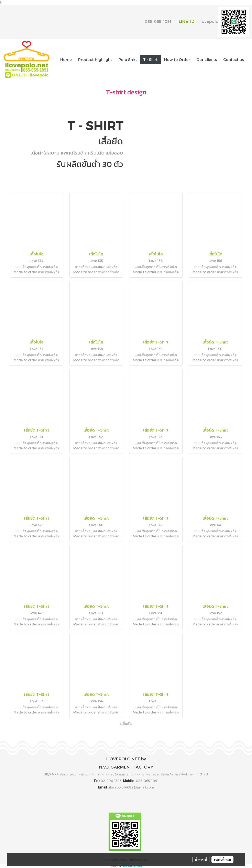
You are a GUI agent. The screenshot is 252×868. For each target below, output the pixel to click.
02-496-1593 (111, 781)
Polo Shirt (128, 59)
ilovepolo (224, 21)
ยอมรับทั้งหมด (222, 859)
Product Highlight (95, 59)
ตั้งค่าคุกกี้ (201, 859)
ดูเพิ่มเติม (126, 723)
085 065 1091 (158, 21)
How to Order (177, 59)
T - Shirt (150, 59)
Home (66, 59)
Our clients (207, 59)
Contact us (234, 59)
